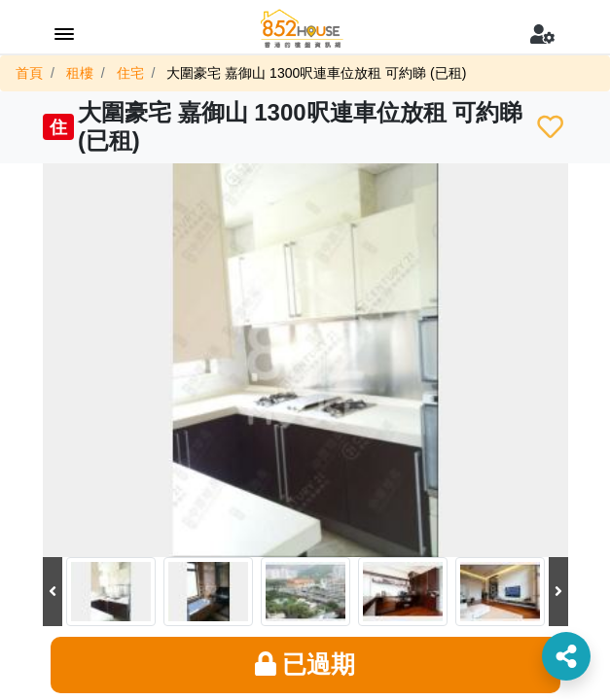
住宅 (130, 73)
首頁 (29, 73)
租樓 (80, 73)
